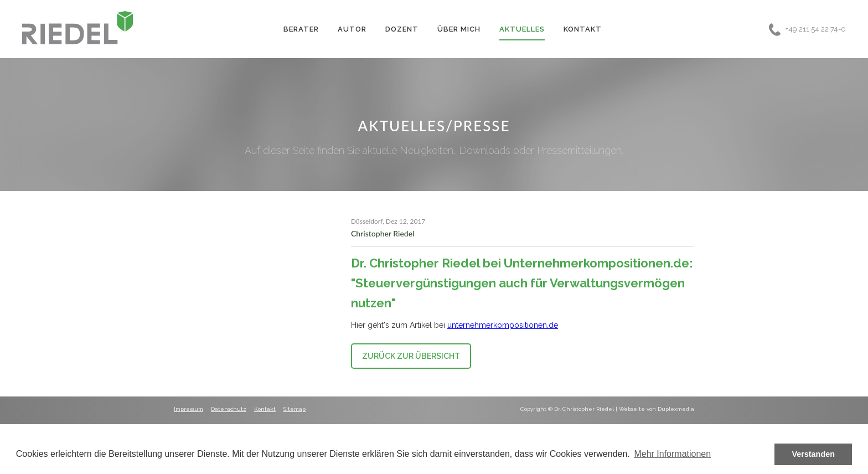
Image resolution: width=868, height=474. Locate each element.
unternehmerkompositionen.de (503, 325)
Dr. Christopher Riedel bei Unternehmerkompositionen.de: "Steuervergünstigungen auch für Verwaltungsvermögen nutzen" (522, 283)
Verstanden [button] (813, 454)
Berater (301, 29)
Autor (352, 29)
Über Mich (459, 29)
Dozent (402, 29)
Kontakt (583, 29)
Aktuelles (522, 29)
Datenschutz (229, 409)
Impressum (188, 409)
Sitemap (294, 409)
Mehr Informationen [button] (672, 454)
